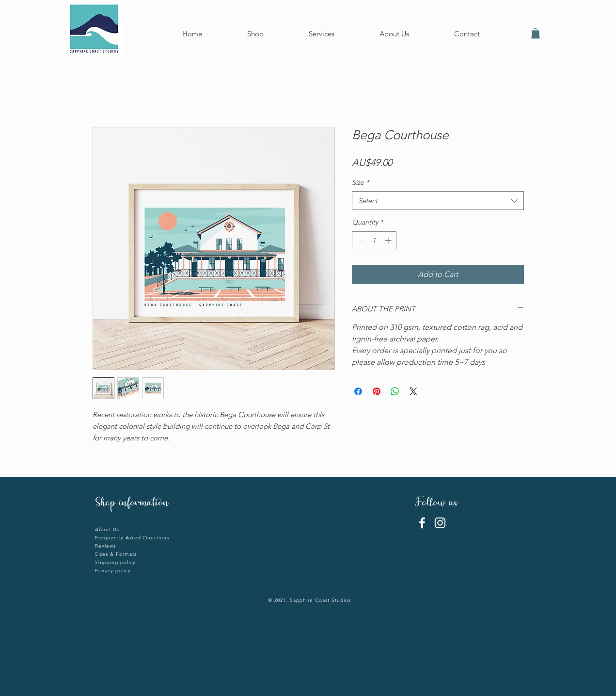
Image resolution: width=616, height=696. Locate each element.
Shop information (132, 504)
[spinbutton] (374, 240)
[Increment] (389, 240)
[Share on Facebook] (358, 391)
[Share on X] (413, 391)
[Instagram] (440, 523)
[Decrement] (359, 240)
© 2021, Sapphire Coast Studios (309, 600)
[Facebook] (422, 523)
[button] (536, 33)
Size (360, 182)
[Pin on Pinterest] (377, 391)
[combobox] (438, 201)
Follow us (438, 504)
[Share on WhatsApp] (395, 391)
